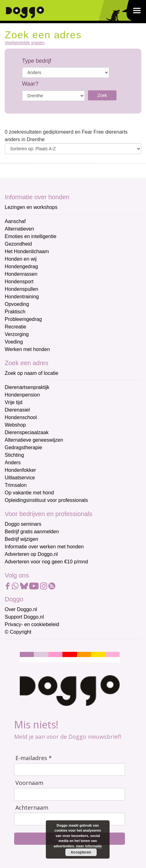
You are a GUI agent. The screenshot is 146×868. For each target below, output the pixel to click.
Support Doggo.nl (24, 617)
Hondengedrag (21, 266)
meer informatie (89, 846)
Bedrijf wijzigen (22, 539)
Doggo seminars (23, 524)
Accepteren (81, 852)
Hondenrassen (21, 274)
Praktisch (15, 312)
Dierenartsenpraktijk (27, 387)
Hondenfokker (20, 470)
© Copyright (18, 632)
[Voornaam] (70, 794)
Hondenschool (21, 417)
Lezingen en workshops (31, 207)
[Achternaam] (70, 819)
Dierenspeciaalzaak (27, 432)
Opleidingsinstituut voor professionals (46, 500)
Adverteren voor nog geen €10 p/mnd (46, 562)
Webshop (15, 425)
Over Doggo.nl (21, 609)
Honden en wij (21, 259)
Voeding (14, 342)
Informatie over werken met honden (44, 547)
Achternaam (32, 808)
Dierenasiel (17, 410)
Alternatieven (19, 229)
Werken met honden (27, 349)
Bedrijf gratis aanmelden (32, 532)
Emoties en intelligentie (31, 236)
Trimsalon (16, 485)
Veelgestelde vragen (25, 43)
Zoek (102, 95)
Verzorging (17, 334)
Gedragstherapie (23, 447)
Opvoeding (17, 304)
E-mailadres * (34, 758)
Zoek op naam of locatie (32, 373)
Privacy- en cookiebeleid (32, 624)
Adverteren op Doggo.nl (31, 554)
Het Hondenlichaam (27, 251)
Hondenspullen (22, 289)
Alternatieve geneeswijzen (34, 440)
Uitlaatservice (20, 478)
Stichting (14, 455)
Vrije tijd (14, 402)
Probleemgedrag (23, 319)
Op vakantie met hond (29, 493)
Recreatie (15, 327)
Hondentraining (22, 297)
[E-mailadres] (70, 769)
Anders (13, 463)
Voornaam (29, 783)
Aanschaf (15, 221)
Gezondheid (18, 244)
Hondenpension (22, 395)
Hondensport (19, 282)
